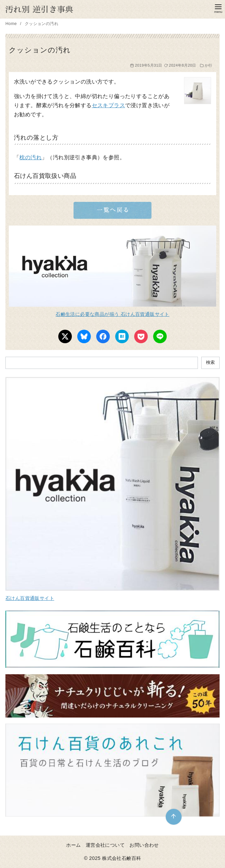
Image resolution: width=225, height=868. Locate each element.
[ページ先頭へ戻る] (174, 817)
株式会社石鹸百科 (121, 858)
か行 (209, 65)
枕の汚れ (30, 157)
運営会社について (105, 845)
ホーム (73, 845)
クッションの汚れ (42, 24)
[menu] (218, 8)
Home (12, 24)
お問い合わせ (144, 845)
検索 (210, 362)
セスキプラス (108, 105)
